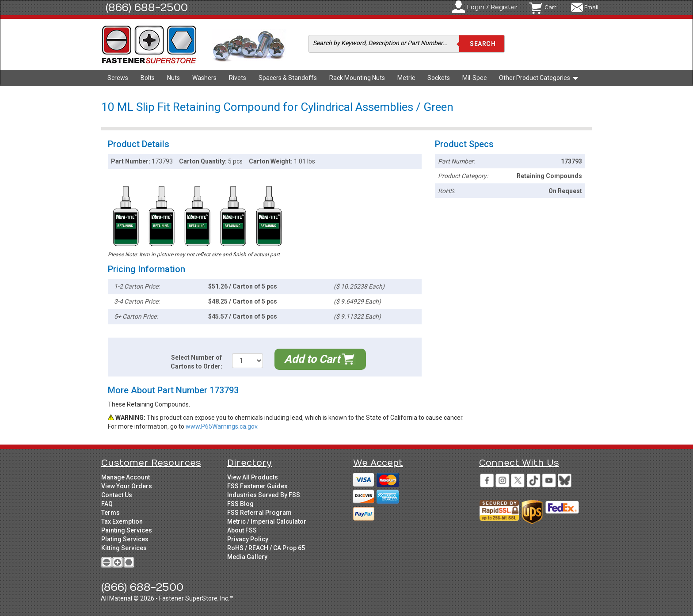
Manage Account (126, 477)
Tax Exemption (122, 521)
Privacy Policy (248, 539)
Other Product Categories (539, 78)
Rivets (238, 78)
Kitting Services (124, 548)
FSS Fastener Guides (257, 486)
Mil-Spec (474, 78)
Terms (110, 513)
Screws (118, 78)
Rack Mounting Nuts (357, 78)
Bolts (148, 78)
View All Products (253, 477)
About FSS (242, 530)
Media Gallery (247, 557)
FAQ (107, 504)
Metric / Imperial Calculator (267, 521)
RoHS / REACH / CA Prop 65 (266, 548)
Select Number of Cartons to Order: (196, 362)
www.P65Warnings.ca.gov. (222, 426)
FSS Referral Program (259, 513)
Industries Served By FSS (264, 495)
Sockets (439, 78)
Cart (550, 8)
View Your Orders (127, 486)
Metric (406, 78)
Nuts (173, 78)
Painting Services (127, 530)
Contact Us (117, 495)
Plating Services (125, 539)
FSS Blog (240, 504)
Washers (204, 78)
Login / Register (492, 7)
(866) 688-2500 (147, 8)
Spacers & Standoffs (288, 78)
